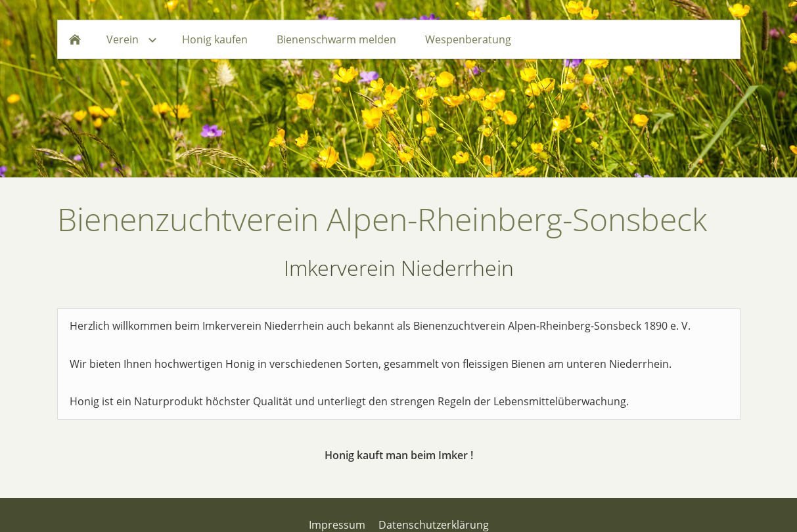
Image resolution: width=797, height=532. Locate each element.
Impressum (337, 525)
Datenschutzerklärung (434, 525)
